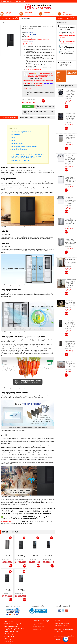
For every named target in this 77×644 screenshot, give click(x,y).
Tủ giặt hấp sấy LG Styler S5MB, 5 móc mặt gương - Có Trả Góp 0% (70, 262)
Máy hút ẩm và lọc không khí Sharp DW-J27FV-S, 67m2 (70, 138)
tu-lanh (9, 22)
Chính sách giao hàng (38, 626)
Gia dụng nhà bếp (10, 636)
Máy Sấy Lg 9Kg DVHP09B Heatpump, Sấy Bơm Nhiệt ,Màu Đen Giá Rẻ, (70, 117)
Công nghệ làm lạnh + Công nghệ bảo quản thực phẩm (24, 146)
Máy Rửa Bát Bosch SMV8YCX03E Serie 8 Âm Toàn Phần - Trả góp (70, 159)
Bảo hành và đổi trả (37, 629)
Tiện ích (13, 152)
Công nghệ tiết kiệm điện (17, 143)
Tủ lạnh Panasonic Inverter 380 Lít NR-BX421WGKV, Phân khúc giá (70, 324)
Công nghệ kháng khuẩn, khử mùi (19, 149)
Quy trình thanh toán (37, 624)
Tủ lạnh (31, 41)
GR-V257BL (30, 33)
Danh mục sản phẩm (11, 18)
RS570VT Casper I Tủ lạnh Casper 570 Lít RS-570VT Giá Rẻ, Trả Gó (70, 344)
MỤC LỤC (12, 128)
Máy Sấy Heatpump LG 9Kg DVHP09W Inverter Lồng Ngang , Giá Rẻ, (70, 93)
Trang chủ (4, 22)
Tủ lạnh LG (33, 35)
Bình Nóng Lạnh (9, 639)
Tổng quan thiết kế (15, 135)
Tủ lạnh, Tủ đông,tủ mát (11, 631)
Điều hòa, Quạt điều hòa (11, 626)
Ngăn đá (13, 137)
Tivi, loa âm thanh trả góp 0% (13, 624)
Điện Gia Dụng (9, 634)
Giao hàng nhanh (10, 13)
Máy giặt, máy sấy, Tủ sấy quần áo (14, 629)
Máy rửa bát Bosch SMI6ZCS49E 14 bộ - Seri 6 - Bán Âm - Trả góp (70, 179)
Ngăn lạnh (13, 140)
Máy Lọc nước (9, 641)
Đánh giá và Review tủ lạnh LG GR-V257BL (21, 132)
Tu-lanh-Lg (15, 22)
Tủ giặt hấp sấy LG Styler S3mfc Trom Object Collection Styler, (70, 283)
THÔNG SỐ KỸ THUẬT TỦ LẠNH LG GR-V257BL (22, 161)
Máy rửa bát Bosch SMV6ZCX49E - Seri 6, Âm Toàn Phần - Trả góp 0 (70, 200)
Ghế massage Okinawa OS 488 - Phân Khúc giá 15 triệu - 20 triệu (70, 303)
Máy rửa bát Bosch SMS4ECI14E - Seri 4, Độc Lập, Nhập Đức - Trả (70, 221)
